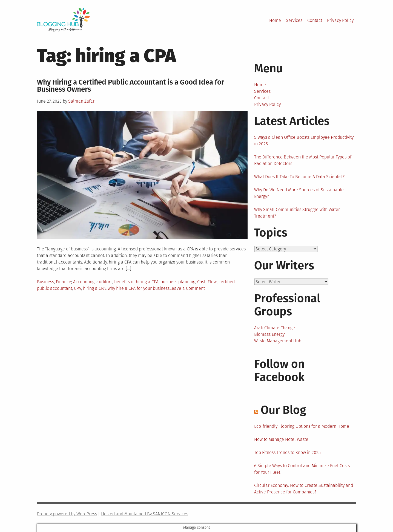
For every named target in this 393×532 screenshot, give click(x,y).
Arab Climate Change (275, 328)
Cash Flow (207, 282)
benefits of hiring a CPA (136, 282)
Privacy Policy (340, 20)
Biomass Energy (269, 334)
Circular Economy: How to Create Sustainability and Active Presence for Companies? (304, 489)
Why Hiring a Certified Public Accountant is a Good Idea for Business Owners (130, 86)
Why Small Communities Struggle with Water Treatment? (297, 213)
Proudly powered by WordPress (67, 514)
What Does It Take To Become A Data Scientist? (299, 177)
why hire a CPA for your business (139, 288)
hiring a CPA (94, 288)
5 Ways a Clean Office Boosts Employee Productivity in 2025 (304, 141)
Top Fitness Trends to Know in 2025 (287, 453)
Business (45, 282)
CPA (78, 288)
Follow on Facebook (279, 371)
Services (294, 20)
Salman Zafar (81, 101)
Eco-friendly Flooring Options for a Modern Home (302, 426)
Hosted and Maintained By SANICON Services (145, 514)
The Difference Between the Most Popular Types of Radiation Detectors (303, 160)
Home (275, 20)
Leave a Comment (187, 288)
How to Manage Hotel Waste (281, 439)
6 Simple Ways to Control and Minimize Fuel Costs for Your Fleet (302, 469)
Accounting (84, 282)
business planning (178, 282)
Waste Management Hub (278, 341)
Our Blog (283, 410)
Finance (64, 282)
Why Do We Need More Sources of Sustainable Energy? (299, 193)
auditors (104, 282)
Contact (315, 20)
